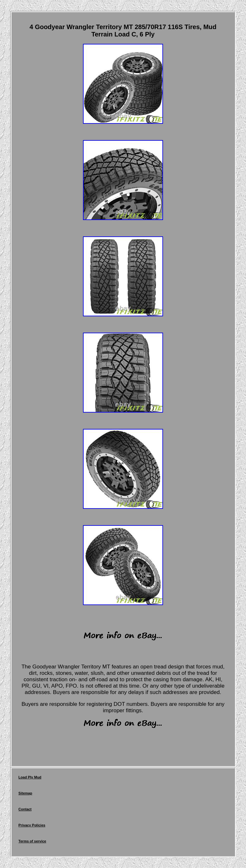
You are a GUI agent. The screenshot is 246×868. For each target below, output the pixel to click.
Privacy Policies (32, 825)
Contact (25, 809)
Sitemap (25, 793)
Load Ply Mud (30, 777)
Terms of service (33, 841)
